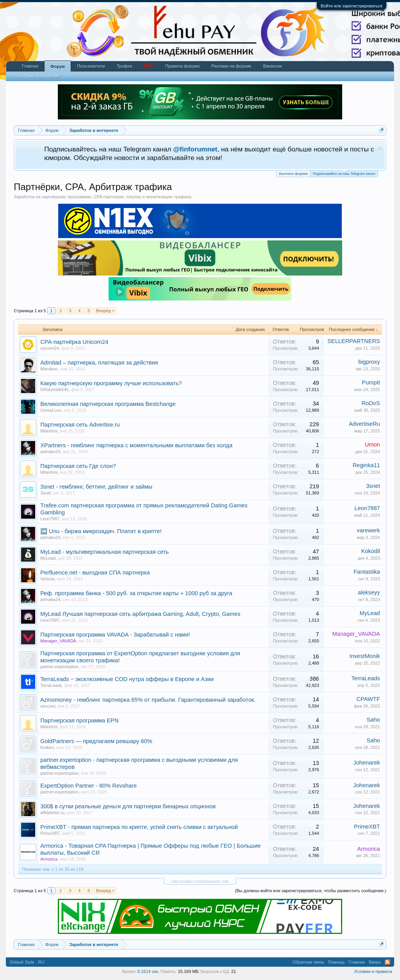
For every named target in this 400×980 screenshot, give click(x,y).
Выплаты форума (293, 174)
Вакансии (272, 66)
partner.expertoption (59, 667)
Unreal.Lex (51, 410)
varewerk (368, 530)
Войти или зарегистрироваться (352, 6)
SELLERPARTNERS (354, 341)
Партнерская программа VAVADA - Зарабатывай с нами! (115, 635)
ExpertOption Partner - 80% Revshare (88, 786)
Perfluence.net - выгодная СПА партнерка (95, 573)
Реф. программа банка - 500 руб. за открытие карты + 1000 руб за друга (136, 593)
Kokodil (371, 551)
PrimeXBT (50, 833)
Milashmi (49, 431)
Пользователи (91, 66)
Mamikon (49, 369)
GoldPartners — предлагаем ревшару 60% (96, 741)
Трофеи (125, 66)
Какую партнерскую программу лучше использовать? (111, 383)
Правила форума (182, 66)
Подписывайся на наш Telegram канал (344, 173)
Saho (373, 720)
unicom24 (50, 348)
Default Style (22, 962)
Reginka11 (366, 465)
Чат (148, 66)
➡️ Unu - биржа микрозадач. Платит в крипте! (101, 531)
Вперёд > (105, 311)
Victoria (47, 579)
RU (41, 962)
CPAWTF (368, 699)
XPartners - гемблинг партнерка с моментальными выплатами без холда (136, 445)
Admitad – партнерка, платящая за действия (99, 363)
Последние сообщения (36, 76)
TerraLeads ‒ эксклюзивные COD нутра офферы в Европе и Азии (127, 679)
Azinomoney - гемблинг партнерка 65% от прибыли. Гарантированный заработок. (148, 700)
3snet (46, 493)
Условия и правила (373, 971)
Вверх (375, 962)
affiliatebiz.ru (52, 813)
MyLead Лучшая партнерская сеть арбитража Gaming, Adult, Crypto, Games (140, 614)
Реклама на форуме (231, 66)
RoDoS (371, 403)
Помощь (337, 962)
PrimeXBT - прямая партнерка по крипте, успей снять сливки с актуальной (139, 827)
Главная (30, 66)
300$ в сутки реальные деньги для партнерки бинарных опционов (128, 806)
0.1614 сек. (148, 971)
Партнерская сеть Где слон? (78, 466)
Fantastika (367, 572)
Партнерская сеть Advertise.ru (80, 425)
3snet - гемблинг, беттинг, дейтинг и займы (96, 487)
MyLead (48, 558)
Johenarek (366, 763)
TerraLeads (51, 685)
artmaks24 (50, 452)
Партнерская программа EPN (79, 720)
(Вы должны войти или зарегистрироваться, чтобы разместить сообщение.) (311, 891)
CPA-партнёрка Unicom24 (74, 342)
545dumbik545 (54, 390)
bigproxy (369, 362)
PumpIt (371, 382)
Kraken (47, 747)
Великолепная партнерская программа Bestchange (108, 404)
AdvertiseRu (364, 424)
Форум (58, 66)
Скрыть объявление (380, 149)
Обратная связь (308, 962)
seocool (48, 706)
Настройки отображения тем (200, 881)
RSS (387, 962)
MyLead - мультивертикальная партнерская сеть (104, 552)
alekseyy (369, 592)
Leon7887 (50, 519)
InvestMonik (365, 656)
